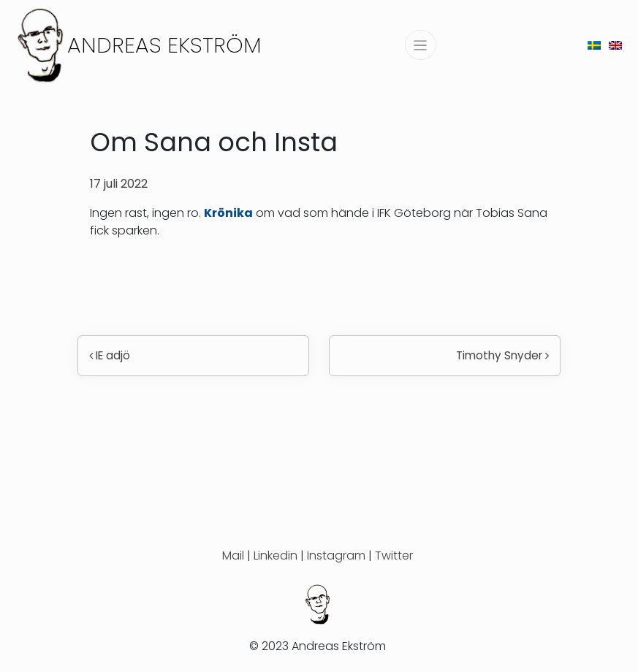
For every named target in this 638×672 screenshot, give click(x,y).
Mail (233, 555)
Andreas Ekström (164, 45)
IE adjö (110, 355)
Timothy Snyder (502, 355)
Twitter (394, 555)
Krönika (228, 213)
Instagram (336, 555)
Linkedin (276, 555)
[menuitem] (594, 45)
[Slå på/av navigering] (421, 45)
